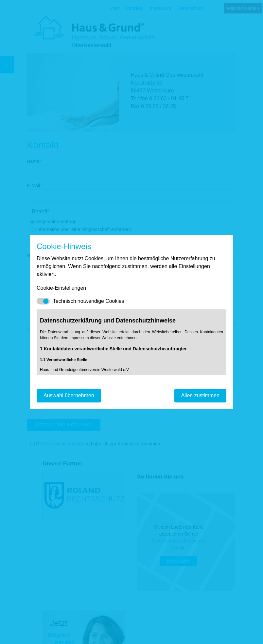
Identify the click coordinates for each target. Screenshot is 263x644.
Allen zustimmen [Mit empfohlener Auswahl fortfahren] (200, 395)
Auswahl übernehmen (69, 395)
